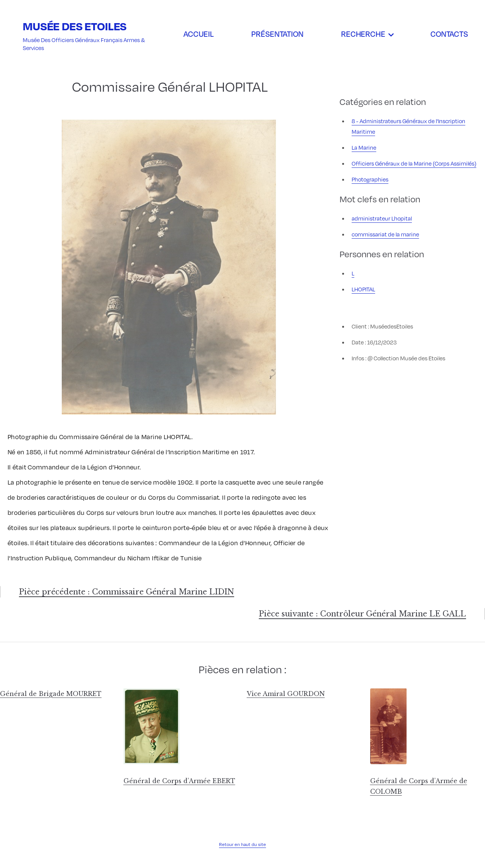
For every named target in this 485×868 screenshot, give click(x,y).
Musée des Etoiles (75, 26)
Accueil (199, 34)
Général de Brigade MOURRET (51, 694)
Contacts (449, 34)
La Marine (364, 147)
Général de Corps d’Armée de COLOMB (419, 786)
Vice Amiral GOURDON (286, 694)
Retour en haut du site (242, 844)
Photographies (370, 179)
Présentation (277, 34)
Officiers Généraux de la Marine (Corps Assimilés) (414, 163)
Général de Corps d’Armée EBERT (179, 781)
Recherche (363, 34)
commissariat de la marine (385, 234)
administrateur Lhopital (382, 218)
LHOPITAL (363, 289)
